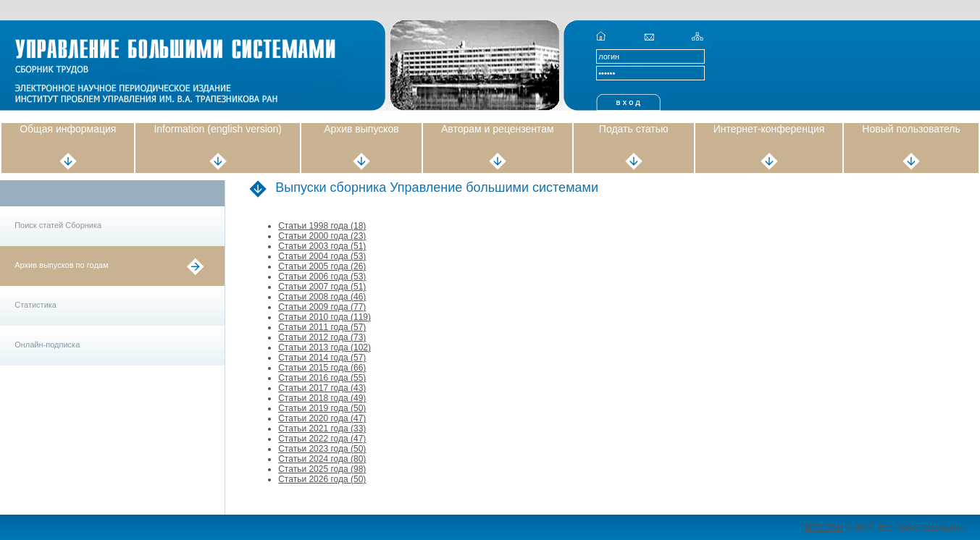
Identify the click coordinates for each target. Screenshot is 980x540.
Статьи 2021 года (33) (322, 429)
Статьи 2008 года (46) (322, 297)
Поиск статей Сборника (58, 225)
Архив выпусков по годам (61, 265)
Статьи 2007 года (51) (322, 287)
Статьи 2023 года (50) (322, 449)
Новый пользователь (911, 129)
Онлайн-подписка (47, 345)
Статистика (35, 305)
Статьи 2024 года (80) (322, 459)
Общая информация (68, 129)
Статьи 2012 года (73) (322, 337)
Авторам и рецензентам (498, 129)
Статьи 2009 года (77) (322, 307)
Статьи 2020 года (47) (322, 418)
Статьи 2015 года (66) (322, 368)
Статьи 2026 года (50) (322, 479)
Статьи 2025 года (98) (322, 469)
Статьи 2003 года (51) (322, 246)
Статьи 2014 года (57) (322, 358)
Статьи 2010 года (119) (324, 317)
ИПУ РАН (824, 528)
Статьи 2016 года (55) (322, 378)
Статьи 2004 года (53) (322, 256)
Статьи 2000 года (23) (322, 236)
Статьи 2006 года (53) (322, 277)
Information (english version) (218, 129)
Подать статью (634, 129)
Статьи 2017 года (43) (322, 388)
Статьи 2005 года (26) (322, 266)
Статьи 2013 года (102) (324, 347)
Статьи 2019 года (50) (322, 408)
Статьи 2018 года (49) (322, 398)
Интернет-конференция (769, 129)
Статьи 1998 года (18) (322, 226)
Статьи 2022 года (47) (322, 439)
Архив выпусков (361, 129)
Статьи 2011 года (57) (322, 327)
